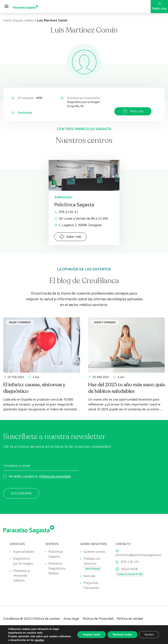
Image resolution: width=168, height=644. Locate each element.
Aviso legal (71, 622)
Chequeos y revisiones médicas (21, 578)
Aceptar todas (86, 635)
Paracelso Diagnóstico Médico (57, 569)
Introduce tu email (17, 466)
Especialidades (24, 551)
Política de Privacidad (98, 622)
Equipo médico (24, 20)
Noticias (89, 578)
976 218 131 (130, 563)
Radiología (25, 113)
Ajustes (148, 635)
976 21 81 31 (66, 212)
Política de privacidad (55, 476)
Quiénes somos (94, 551)
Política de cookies (47, 622)
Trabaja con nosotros (92, 562)
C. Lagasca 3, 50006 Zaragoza (78, 225)
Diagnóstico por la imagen (23, 562)
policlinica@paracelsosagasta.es (139, 555)
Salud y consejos (20, 322)
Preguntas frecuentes (91, 589)
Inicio (7, 20)
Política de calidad (130, 622)
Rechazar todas (119, 635)
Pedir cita (159, 6)
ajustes (52, 640)
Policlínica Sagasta (56, 554)
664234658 (130, 571)
